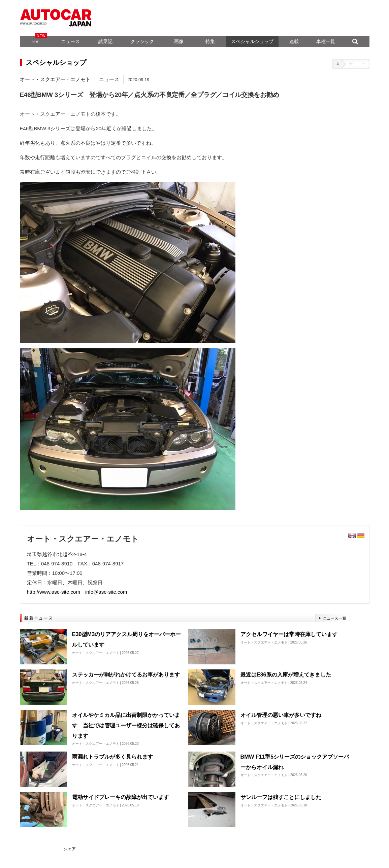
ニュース (70, 41)
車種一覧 (326, 41)
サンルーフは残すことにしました (281, 797)
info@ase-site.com (106, 592)
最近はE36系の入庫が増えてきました (286, 674)
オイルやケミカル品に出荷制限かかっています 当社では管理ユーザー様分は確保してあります (126, 725)
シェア (70, 849)
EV (36, 41)
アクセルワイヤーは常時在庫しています (289, 634)
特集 (210, 41)
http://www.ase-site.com (54, 592)
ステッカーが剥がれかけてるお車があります (126, 674)
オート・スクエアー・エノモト (55, 79)
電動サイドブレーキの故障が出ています (121, 797)
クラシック (142, 41)
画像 (179, 41)
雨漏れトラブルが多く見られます (112, 757)
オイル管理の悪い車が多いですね (281, 715)
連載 (294, 41)
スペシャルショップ (252, 41)
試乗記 (105, 41)
